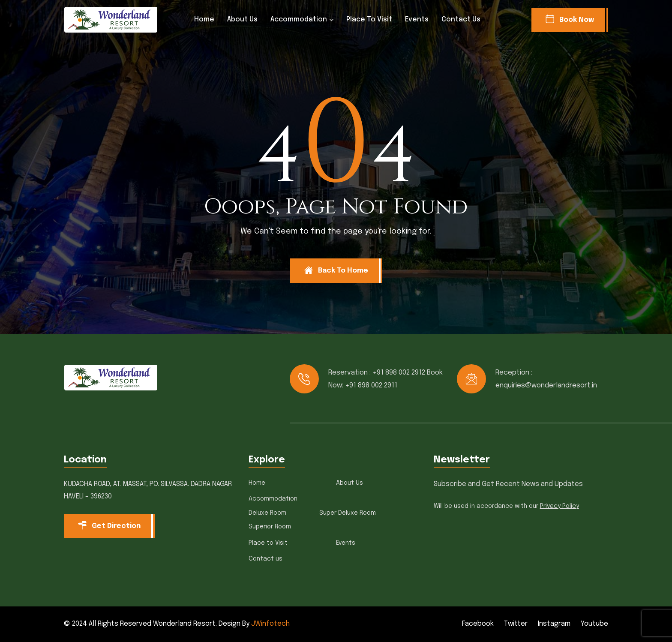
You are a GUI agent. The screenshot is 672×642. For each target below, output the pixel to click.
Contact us (461, 19)
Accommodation (299, 19)
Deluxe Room (267, 513)
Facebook (478, 624)
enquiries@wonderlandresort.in (546, 385)
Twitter (516, 624)
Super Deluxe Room (348, 513)
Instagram (554, 624)
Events (417, 19)
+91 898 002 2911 (371, 385)
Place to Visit (369, 19)
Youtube (594, 624)
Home (204, 19)
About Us (242, 19)
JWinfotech (270, 624)
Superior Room (270, 527)
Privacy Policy (559, 506)
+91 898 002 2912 (399, 373)
